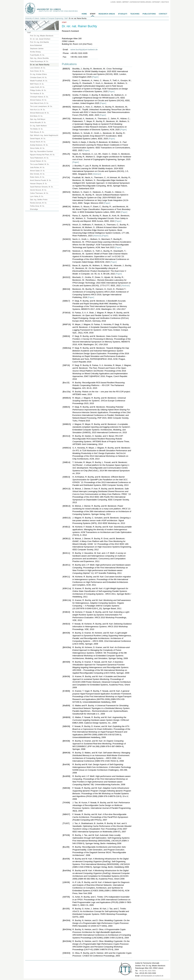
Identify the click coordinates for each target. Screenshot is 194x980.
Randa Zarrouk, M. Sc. (39, 203)
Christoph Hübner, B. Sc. (39, 97)
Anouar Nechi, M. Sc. (38, 142)
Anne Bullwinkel (36, 45)
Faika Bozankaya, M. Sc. (39, 61)
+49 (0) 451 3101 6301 (147, 971)
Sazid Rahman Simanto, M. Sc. (42, 187)
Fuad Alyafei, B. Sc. (37, 55)
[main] (97, 490)
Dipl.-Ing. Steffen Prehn (39, 200)
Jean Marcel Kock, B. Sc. (39, 103)
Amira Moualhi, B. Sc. (38, 122)
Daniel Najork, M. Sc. (38, 139)
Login (113, 2)
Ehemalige (34, 209)
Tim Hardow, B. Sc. (37, 94)
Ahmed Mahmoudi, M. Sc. (40, 113)
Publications (149, 14)
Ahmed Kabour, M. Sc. (38, 100)
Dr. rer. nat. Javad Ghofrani (40, 39)
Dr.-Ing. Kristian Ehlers (38, 74)
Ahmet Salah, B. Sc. (38, 171)
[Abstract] (97, 174)
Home (84, 14)
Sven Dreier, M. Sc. (37, 71)
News (119, 2)
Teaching (135, 14)
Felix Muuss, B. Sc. (37, 132)
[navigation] (97, 15)
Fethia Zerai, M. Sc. (37, 206)
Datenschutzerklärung (141, 2)
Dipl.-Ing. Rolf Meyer (38, 119)
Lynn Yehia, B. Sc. (37, 196)
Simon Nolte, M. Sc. (38, 148)
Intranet (156, 2)
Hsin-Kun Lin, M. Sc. (38, 110)
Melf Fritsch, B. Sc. (37, 84)
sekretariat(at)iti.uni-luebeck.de (152, 976)
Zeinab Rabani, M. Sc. (38, 161)
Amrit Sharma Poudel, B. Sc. (41, 180)
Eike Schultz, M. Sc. (38, 174)
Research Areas (107, 14)
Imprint (126, 2)
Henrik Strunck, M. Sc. (38, 190)
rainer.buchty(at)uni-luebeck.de (84, 50)
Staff (93, 14)
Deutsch (165, 2)
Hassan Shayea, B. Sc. (39, 184)
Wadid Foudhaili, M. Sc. (39, 81)
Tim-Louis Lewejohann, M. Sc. (41, 106)
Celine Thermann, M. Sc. (39, 193)
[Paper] (95, 77)
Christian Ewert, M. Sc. (39, 77)
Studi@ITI (123, 14)
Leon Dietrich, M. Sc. (38, 68)
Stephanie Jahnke (37, 49)
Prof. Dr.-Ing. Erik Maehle (40, 42)
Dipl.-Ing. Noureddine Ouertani (41, 151)
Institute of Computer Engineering (52, 18)
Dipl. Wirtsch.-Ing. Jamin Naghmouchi (44, 135)
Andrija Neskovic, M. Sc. (39, 145)
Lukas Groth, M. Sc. (38, 87)
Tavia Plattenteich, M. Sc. (40, 158)
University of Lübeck (32, 18)
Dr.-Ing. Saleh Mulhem (38, 126)
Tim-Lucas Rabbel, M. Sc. (40, 164)
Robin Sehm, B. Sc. (37, 177)
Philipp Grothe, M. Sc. (38, 90)
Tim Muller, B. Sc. (37, 129)
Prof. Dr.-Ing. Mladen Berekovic (42, 36)
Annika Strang (35, 52)
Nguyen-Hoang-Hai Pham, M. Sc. (43, 155)
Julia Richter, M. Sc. (38, 167)
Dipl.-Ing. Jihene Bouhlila (39, 58)
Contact (163, 14)
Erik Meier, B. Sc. (37, 116)
